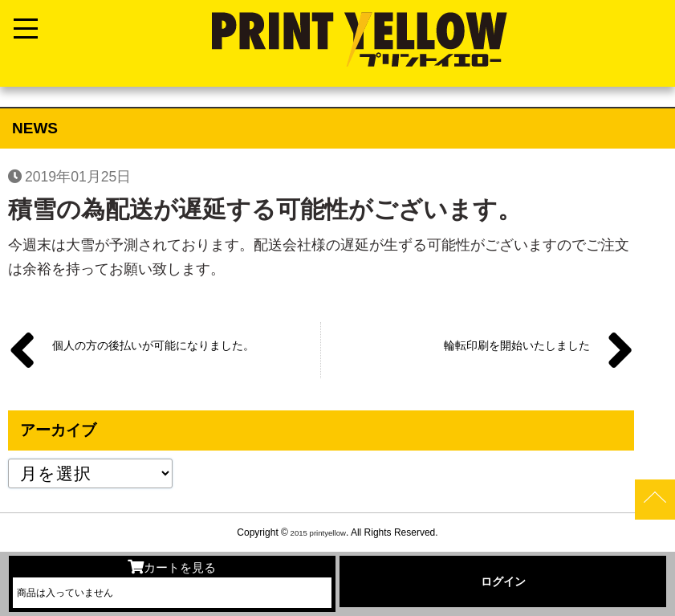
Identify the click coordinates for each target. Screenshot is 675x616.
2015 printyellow (317, 532)
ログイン (503, 581)
